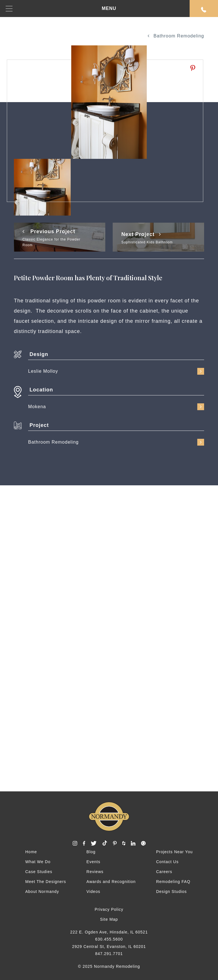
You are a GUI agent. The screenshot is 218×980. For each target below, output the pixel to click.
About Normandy (42, 892)
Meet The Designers (46, 882)
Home (31, 852)
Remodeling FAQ (173, 882)
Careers (164, 872)
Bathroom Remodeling (176, 36)
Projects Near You (174, 852)
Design (39, 354)
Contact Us (167, 862)
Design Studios (171, 892)
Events (94, 862)
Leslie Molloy (116, 371)
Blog (91, 852)
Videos (94, 892)
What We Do (38, 862)
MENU (61, 9)
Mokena (116, 407)
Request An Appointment (204, 10)
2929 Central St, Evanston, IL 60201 (109, 947)
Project (39, 425)
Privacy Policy (109, 909)
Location (41, 390)
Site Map (109, 919)
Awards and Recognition (111, 882)
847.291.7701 (109, 954)
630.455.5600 (109, 939)
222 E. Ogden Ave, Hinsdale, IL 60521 (109, 932)
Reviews (95, 872)
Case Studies (39, 872)
